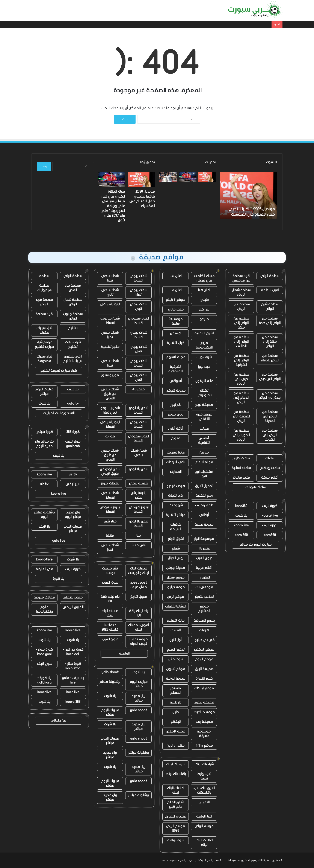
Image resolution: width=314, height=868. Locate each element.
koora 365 (73, 702)
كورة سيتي (44, 432)
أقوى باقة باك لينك (139, 627)
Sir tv (73, 474)
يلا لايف (73, 389)
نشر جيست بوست (110, 571)
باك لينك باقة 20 (110, 599)
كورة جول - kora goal (44, 652)
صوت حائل (176, 659)
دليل (176, 712)
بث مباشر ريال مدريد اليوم (44, 444)
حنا (139, 536)
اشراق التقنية (204, 333)
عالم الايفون (204, 381)
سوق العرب (110, 583)
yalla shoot (110, 672)
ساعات (270, 458)
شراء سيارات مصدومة (44, 359)
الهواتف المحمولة (98, 11)
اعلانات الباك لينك (176, 790)
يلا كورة (59, 579)
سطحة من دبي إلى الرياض (241, 379)
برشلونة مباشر (110, 682)
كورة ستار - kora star (73, 666)
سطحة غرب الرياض (241, 307)
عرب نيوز (204, 367)
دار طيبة (176, 702)
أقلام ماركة (270, 478)
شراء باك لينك (204, 764)
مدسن (204, 452)
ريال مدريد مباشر (138, 698)
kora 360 (241, 535)
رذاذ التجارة (176, 496)
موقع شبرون (176, 669)
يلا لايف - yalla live (73, 680)
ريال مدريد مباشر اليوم (73, 515)
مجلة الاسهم (176, 357)
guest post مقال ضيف (138, 585)
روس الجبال (176, 558)
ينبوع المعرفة (204, 621)
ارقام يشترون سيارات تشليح (73, 359)
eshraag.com (171, 860)
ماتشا (110, 536)
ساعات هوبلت (255, 487)
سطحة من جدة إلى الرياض (270, 395)
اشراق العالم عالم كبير (176, 805)
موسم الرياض (204, 826)
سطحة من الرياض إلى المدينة (270, 416)
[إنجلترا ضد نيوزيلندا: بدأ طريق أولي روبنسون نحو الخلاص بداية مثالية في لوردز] (168, 177)
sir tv (44, 484)
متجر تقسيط (110, 347)
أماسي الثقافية (204, 441)
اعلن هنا (176, 276)
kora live (73, 692)
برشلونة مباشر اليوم (44, 515)
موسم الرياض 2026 (176, 828)
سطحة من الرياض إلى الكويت (270, 435)
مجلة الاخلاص (176, 731)
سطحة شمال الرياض (241, 292)
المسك (176, 630)
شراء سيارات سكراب (44, 330)
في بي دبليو (204, 640)
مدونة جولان (176, 568)
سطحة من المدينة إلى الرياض (241, 416)
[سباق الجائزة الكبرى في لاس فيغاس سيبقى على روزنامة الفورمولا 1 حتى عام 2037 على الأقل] (188, 177)
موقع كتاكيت (204, 712)
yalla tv (73, 404)
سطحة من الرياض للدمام (270, 358)
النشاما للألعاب (176, 606)
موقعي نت (204, 587)
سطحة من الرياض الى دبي (270, 377)
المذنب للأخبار (204, 597)
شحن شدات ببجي (139, 453)
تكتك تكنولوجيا (204, 393)
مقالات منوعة (44, 597)
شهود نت (176, 505)
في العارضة (44, 569)
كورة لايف (270, 506)
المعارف (176, 472)
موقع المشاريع (204, 609)
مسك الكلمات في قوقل (204, 278)
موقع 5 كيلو (176, 300)
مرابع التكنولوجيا (204, 345)
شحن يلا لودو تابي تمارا (110, 410)
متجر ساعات (241, 478)
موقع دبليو (176, 587)
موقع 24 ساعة (176, 321)
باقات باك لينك (176, 774)
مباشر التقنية (176, 515)
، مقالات (75, 11)
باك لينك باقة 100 (139, 613)
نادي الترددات (176, 462)
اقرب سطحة (270, 290)
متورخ (176, 438)
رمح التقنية (204, 496)
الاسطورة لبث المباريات (59, 413)
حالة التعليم (176, 621)
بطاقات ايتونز (110, 483)
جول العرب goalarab (73, 444)
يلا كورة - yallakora (44, 680)
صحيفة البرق (204, 669)
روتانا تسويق (176, 452)
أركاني (204, 515)
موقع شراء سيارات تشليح (44, 345)
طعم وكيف (204, 505)
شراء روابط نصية (204, 776)
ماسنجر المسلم (176, 691)
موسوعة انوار (204, 539)
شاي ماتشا (138, 545)
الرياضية (124, 653)
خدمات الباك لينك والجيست (138, 571)
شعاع (176, 548)
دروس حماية (123, 11)
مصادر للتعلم (73, 597)
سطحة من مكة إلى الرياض (270, 342)
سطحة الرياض (270, 276)
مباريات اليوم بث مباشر (256, 545)
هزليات (204, 630)
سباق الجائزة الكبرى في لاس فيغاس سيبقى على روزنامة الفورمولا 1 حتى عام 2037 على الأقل (113, 206)
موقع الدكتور (204, 650)
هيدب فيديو (176, 486)
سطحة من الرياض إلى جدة (270, 321)
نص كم (204, 309)
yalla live (59, 541)
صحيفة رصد (204, 722)
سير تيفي (73, 484)
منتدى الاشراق (176, 816)
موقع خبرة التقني (204, 417)
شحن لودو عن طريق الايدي (110, 471)
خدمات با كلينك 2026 (110, 627)
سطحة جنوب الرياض (73, 316)
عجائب (204, 429)
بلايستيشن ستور (139, 495)
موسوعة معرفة (204, 734)
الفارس (204, 577)
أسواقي (176, 381)
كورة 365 (73, 432)
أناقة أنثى (176, 429)
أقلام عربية (204, 568)
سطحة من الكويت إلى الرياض (241, 435)
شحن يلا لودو (139, 469)
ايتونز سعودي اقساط (138, 321)
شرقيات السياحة (176, 527)
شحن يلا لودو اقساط (110, 321)
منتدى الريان (176, 746)
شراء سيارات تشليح (73, 345)
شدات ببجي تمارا (110, 278)
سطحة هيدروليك (44, 288)
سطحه (44, 276)
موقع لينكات (204, 688)
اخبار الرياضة (204, 816)
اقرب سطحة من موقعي (241, 278)
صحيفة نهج (204, 405)
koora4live (270, 516)
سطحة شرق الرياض (270, 307)
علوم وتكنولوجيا (44, 609)
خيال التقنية (176, 343)
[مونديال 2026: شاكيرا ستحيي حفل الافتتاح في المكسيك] (207, 177)
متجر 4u (138, 389)
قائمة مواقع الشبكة (211, 860)
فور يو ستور (110, 375)
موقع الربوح (204, 659)
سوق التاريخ (138, 597)
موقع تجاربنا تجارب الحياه (139, 642)
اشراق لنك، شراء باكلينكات (204, 790)
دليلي (204, 300)
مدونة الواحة (176, 679)
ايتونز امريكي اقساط (110, 424)
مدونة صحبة (204, 525)
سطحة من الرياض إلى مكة (241, 323)
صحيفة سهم (204, 702)
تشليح (73, 328)
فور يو (110, 436)
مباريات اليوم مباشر (139, 684)
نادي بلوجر (176, 414)
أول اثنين (176, 640)
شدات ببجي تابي (110, 292)
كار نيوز (176, 405)
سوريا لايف (44, 664)
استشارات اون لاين (204, 474)
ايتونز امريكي (110, 304)
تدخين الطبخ (176, 650)
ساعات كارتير (241, 458)
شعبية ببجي (138, 483)
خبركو (204, 319)
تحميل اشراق (204, 486)
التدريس (204, 802)
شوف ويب (204, 357)
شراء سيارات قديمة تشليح (59, 371)
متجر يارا (204, 548)
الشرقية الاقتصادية (176, 369)
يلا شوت (241, 516)
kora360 (241, 506)
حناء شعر (110, 521)
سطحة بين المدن (73, 288)
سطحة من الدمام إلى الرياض (241, 398)
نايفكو (176, 722)
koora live (241, 525)
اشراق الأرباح (176, 539)
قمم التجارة (204, 679)
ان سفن (176, 333)
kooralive (44, 692)
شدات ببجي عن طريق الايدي (110, 394)
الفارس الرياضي (73, 607)
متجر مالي (176, 309)
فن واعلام (59, 720)
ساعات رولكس (270, 468)
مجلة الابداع (204, 462)
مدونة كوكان (176, 391)
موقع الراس (176, 597)
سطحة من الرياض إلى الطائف (241, 342)
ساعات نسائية (241, 468)
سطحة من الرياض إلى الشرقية (241, 360)
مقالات (141, 11)
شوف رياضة (176, 840)
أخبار (154, 11)
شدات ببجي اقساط (138, 278)
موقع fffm (204, 746)
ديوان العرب (204, 558)
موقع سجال (176, 577)
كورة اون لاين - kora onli (73, 652)
